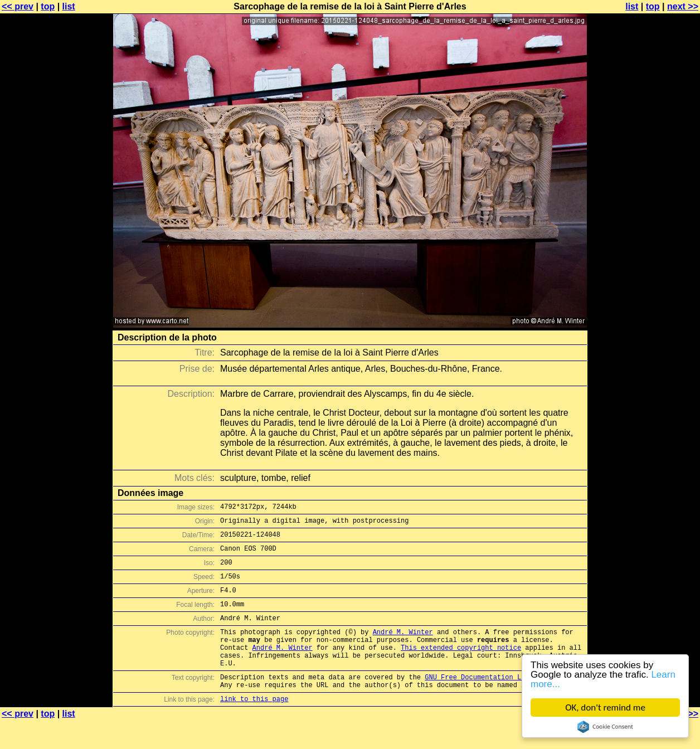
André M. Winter (403, 648)
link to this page (254, 727)
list (69, 6)
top (48, 6)
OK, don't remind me (605, 707)
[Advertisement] (655, 276)
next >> (683, 6)
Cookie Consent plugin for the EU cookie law (605, 727)
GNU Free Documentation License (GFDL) (499, 702)
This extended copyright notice (461, 667)
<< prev (18, 6)
